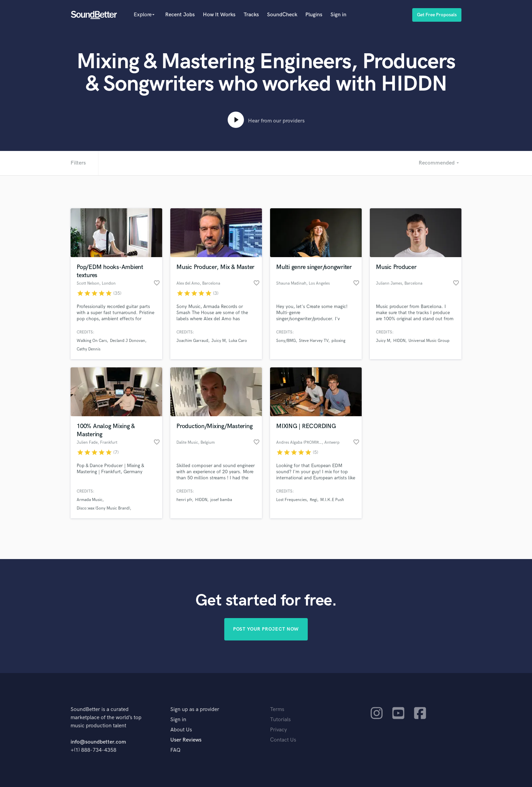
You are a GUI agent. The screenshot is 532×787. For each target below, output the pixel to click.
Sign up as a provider (195, 709)
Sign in (338, 15)
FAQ (175, 750)
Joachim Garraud (192, 341)
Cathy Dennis (89, 349)
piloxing (338, 341)
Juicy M (218, 341)
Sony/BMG (286, 341)
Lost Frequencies (291, 500)
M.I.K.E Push (332, 500)
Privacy (279, 730)
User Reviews (186, 740)
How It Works (219, 15)
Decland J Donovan (128, 341)
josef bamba (221, 500)
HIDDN (399, 341)
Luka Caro (238, 341)
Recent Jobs (180, 15)
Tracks (251, 15)
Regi (313, 500)
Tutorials (280, 720)
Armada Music (90, 500)
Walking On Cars (92, 341)
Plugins (314, 15)
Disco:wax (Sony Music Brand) (103, 508)
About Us (181, 730)
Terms (277, 709)
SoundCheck (282, 15)
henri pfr (184, 500)
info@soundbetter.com (98, 742)
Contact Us (283, 740)
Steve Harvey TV (314, 341)
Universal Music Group (429, 341)
